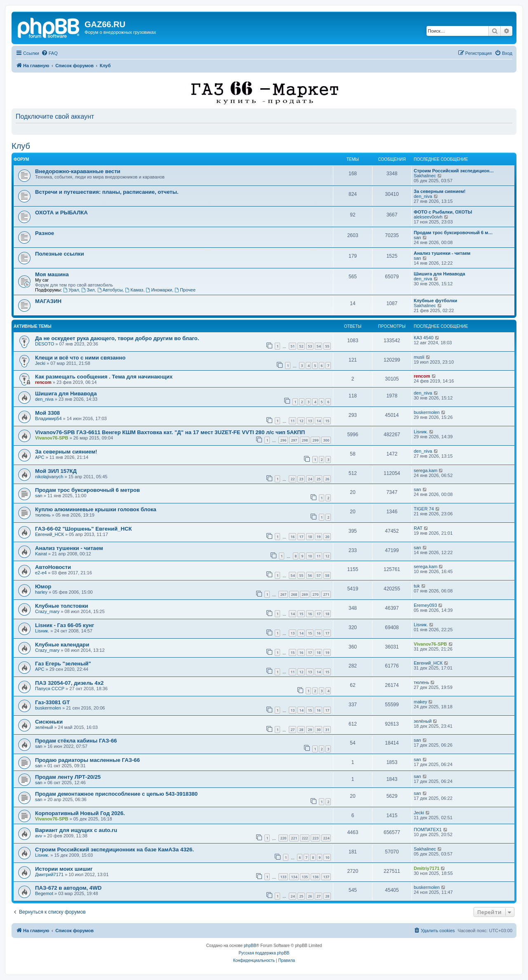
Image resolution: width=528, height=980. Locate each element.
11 (292, 421)
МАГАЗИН (48, 301)
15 (327, 421)
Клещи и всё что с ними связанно (80, 358)
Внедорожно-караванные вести (78, 171)
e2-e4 (41, 573)
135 (305, 877)
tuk (417, 586)
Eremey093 (425, 605)
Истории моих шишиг (64, 869)
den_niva (423, 196)
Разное (45, 233)
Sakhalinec (425, 176)
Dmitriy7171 (427, 868)
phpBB (250, 946)
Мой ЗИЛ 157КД (56, 471)
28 (301, 730)
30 (318, 730)
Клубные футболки (435, 301)
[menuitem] (49, 53)
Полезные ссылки (60, 254)
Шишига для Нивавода (440, 274)
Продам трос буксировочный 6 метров (87, 490)
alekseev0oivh (428, 217)
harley (41, 592)
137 (326, 877)
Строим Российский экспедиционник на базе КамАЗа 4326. (114, 850)
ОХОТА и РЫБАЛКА (61, 213)
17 (301, 537)
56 (310, 575)
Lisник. (421, 432)
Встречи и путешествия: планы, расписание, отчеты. (107, 192)
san (417, 237)
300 (326, 440)
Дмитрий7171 (49, 874)
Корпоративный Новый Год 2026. (80, 813)
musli (419, 357)
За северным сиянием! (440, 191)
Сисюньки (49, 722)
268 (294, 594)
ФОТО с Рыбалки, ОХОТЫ (443, 212)
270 (315, 594)
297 (294, 440)
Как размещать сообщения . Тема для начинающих (104, 377)
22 (292, 479)
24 (310, 479)
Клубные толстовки (62, 606)
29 (310, 730)
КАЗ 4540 (424, 338)
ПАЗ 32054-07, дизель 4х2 (69, 683)
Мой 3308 (47, 413)
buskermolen (427, 412)
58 (327, 575)
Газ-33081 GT (52, 702)
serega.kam (425, 470)
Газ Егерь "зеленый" (63, 664)
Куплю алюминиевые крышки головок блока (96, 509)
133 (283, 877)
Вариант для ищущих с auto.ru (76, 830)
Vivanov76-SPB (52, 438)
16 (292, 537)
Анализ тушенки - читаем (442, 253)
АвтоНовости (53, 567)
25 (318, 479)
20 (327, 537)
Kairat (41, 554)
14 (318, 421)
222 (305, 838)
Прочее (185, 290)
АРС (40, 457)
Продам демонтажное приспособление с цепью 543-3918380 (116, 794)
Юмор (43, 586)
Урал (71, 290)
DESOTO (45, 344)
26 (327, 479)
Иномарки (159, 290)
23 (301, 479)
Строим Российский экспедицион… (454, 171)
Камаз (134, 290)
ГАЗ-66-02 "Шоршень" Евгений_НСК (83, 529)
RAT (418, 528)
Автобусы (110, 290)
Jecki (40, 363)
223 (315, 838)
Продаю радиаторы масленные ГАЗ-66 (87, 760)
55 (327, 346)
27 (292, 730)
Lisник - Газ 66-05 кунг (65, 625)
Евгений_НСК (49, 534)
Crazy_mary (47, 611)
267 (283, 594)
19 (318, 537)
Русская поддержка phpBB (264, 953)
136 (315, 877)
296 (283, 440)
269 (305, 594)
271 (326, 594)
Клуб (21, 146)
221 (294, 838)
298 (305, 440)
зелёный (44, 727)
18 (310, 537)
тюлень (43, 515)
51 (292, 346)
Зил (88, 290)
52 (301, 346)
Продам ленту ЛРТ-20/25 (68, 777)
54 (318, 346)
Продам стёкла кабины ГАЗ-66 (76, 741)
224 (326, 838)
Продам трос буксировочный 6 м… (453, 233)
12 (301, 421)
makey (420, 702)
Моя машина (52, 274)
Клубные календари (62, 645)
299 (315, 440)
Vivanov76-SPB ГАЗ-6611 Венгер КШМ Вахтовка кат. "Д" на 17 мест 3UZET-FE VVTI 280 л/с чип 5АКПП (170, 432)
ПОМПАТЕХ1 (428, 830)
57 (318, 575)
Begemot (44, 893)
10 (310, 556)
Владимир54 (48, 418)
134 (294, 877)
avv (39, 836)
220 (283, 838)
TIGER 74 (424, 509)
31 (327, 730)
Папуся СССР (50, 689)
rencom (43, 382)
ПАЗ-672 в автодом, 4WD (68, 888)
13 (310, 421)
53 (310, 346)
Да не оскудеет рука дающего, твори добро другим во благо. (117, 338)
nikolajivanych (49, 477)
